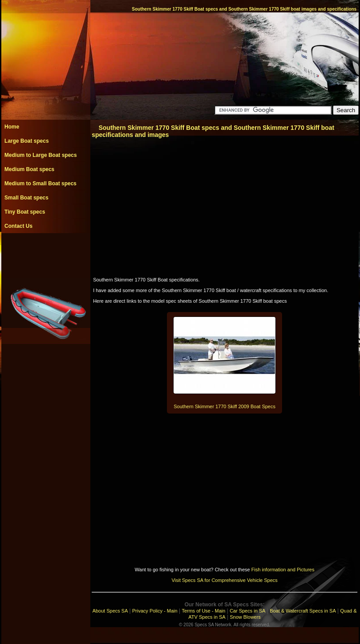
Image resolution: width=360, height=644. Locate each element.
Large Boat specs (27, 141)
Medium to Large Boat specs (41, 155)
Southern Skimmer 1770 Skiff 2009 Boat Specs (225, 406)
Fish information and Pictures (283, 570)
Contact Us (18, 226)
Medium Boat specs (29, 169)
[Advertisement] (46, 253)
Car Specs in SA (248, 611)
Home (12, 127)
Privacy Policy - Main (155, 611)
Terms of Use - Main (203, 611)
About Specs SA (110, 611)
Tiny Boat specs (25, 212)
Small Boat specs (26, 198)
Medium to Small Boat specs (41, 183)
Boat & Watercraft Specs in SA (303, 611)
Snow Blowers (245, 617)
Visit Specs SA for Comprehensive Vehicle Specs (224, 580)
